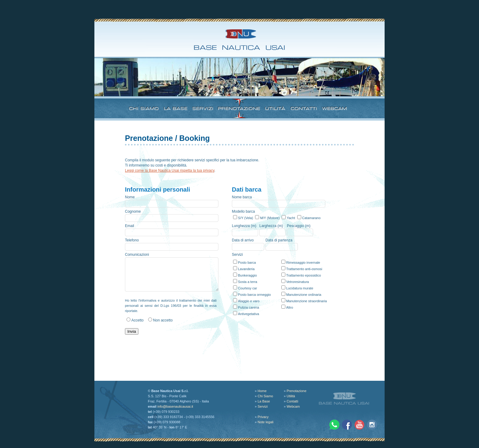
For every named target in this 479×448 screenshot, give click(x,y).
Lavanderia (246, 269)
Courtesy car (247, 288)
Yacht (291, 218)
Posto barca (247, 263)
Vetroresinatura (298, 282)
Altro (290, 307)
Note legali (265, 422)
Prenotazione (296, 391)
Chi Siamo (265, 396)
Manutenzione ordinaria (304, 295)
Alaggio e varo (249, 301)
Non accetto (163, 320)
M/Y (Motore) (270, 218)
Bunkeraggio (247, 275)
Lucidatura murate (300, 288)
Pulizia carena (249, 307)
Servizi (263, 406)
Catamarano (311, 218)
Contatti (292, 401)
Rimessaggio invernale (303, 263)
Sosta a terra (248, 282)
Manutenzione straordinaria (307, 301)
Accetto (137, 320)
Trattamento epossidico (304, 275)
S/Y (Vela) (245, 218)
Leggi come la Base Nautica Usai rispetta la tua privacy (170, 171)
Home (262, 391)
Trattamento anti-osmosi (304, 269)
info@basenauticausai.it (175, 406)
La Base (264, 401)
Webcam (293, 406)
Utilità (291, 396)
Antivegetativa (249, 314)
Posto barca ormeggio (254, 295)
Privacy (263, 417)
